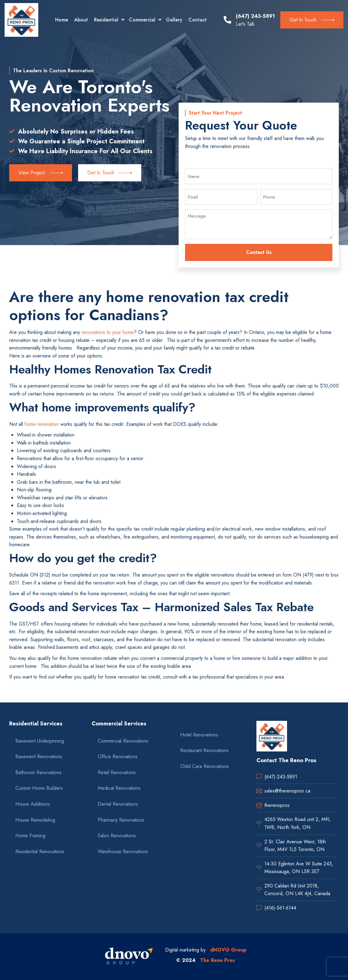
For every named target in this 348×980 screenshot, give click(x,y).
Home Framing (30, 836)
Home (62, 20)
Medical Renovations (119, 788)
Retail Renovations (117, 772)
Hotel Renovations (199, 735)
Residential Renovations (40, 851)
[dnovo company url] (129, 957)
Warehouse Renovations (123, 851)
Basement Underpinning (40, 741)
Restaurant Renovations (204, 750)
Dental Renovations (118, 804)
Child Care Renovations (204, 766)
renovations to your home (108, 332)
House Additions (33, 804)
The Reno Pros (217, 960)
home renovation (42, 424)
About (81, 20)
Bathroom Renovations (38, 772)
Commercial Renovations (123, 741)
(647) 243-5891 (255, 16)
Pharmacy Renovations (121, 820)
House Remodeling (35, 820)
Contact (198, 20)
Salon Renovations (117, 836)
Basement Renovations (39, 757)
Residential (106, 20)
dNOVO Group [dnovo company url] (228, 950)
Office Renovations (118, 757)
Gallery (174, 20)
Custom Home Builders (39, 788)
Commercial (142, 20)
